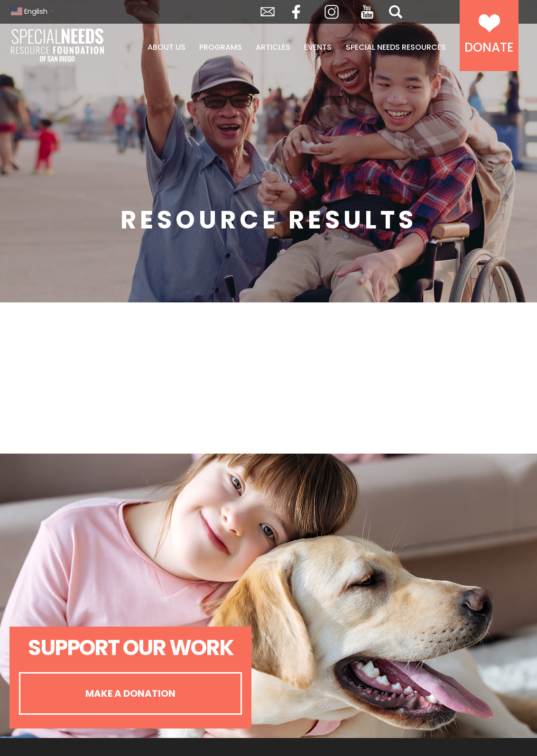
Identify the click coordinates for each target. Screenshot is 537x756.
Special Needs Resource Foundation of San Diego (58, 45)
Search (396, 12)
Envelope (268, 12)
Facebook (296, 12)
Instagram (332, 12)
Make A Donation (130, 693)
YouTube (367, 12)
